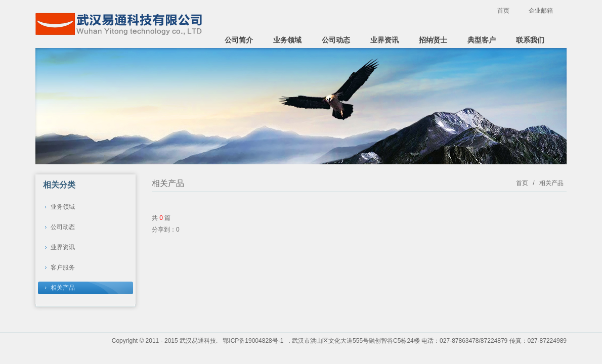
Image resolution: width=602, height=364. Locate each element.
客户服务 (63, 267)
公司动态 (336, 40)
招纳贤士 (433, 40)
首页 (503, 11)
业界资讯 (384, 40)
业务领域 (287, 40)
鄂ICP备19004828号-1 (253, 341)
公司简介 (239, 40)
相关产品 (63, 288)
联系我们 (530, 40)
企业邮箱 (541, 11)
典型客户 (482, 40)
